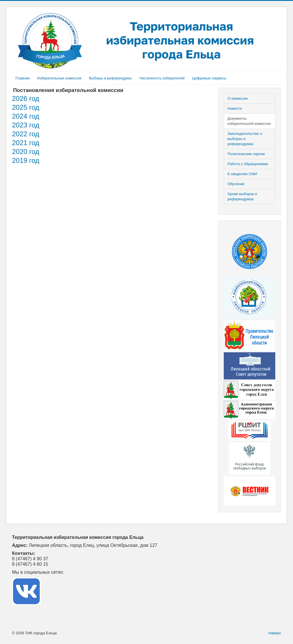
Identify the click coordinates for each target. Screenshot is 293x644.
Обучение (236, 184)
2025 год (26, 107)
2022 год (26, 134)
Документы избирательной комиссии (249, 121)
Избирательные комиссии (59, 78)
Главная (22, 78)
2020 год (26, 152)
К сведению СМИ (242, 174)
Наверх (275, 633)
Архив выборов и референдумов (242, 196)
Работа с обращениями (248, 164)
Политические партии (246, 154)
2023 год (26, 125)
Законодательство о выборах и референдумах (245, 139)
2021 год (26, 143)
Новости (235, 108)
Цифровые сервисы (209, 78)
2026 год (26, 98)
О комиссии (238, 98)
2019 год (26, 160)
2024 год (26, 116)
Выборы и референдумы (110, 78)
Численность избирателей (162, 78)
